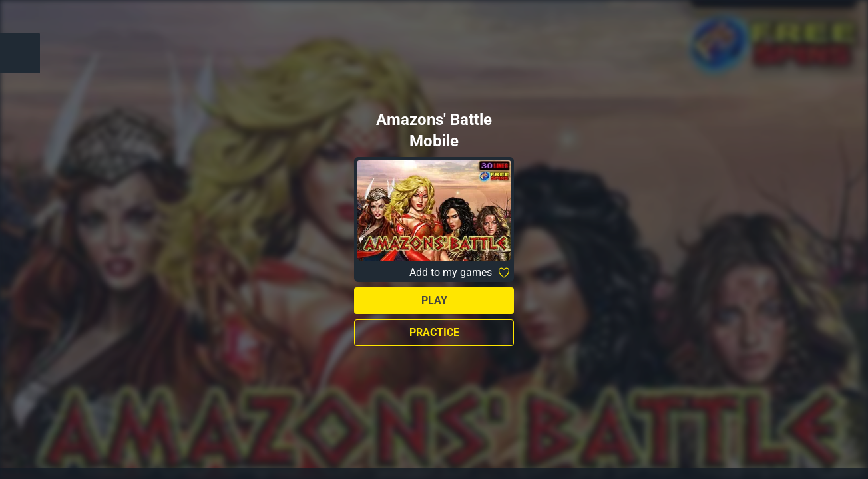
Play (434, 300)
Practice (434, 332)
